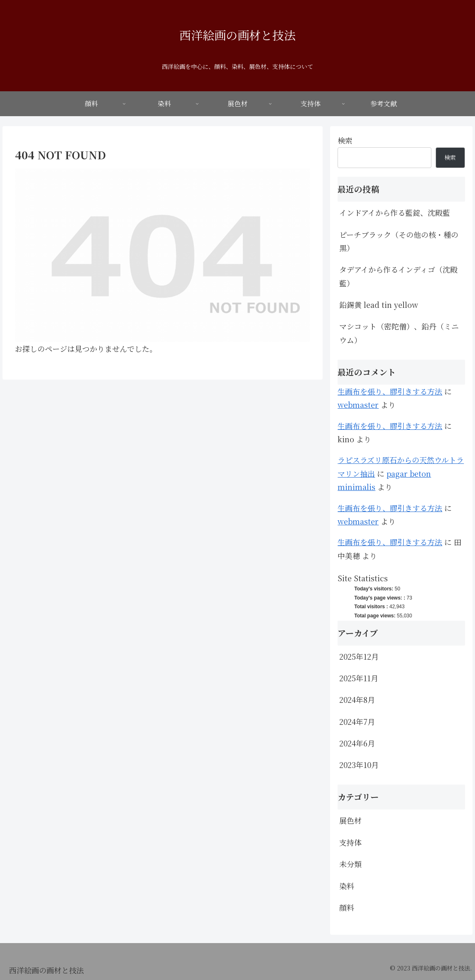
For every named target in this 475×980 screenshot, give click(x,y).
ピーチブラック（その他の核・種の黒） (399, 241)
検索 (345, 140)
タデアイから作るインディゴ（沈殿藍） (398, 276)
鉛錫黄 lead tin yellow (379, 305)
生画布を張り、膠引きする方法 (390, 391)
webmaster (358, 405)
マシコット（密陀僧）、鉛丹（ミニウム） (399, 333)
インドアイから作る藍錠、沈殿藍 (395, 212)
